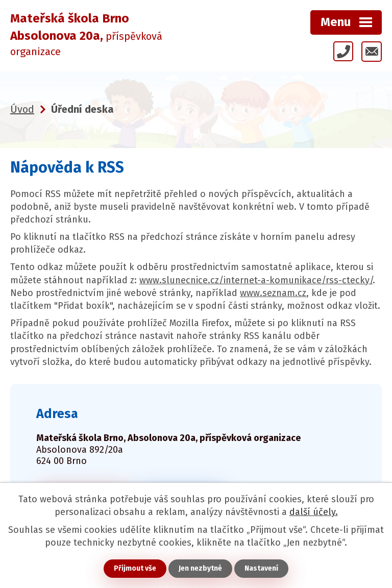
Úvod (22, 109)
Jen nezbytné (200, 568)
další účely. (314, 512)
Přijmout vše (135, 568)
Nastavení (261, 568)
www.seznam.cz (273, 293)
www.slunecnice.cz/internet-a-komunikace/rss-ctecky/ (256, 280)
